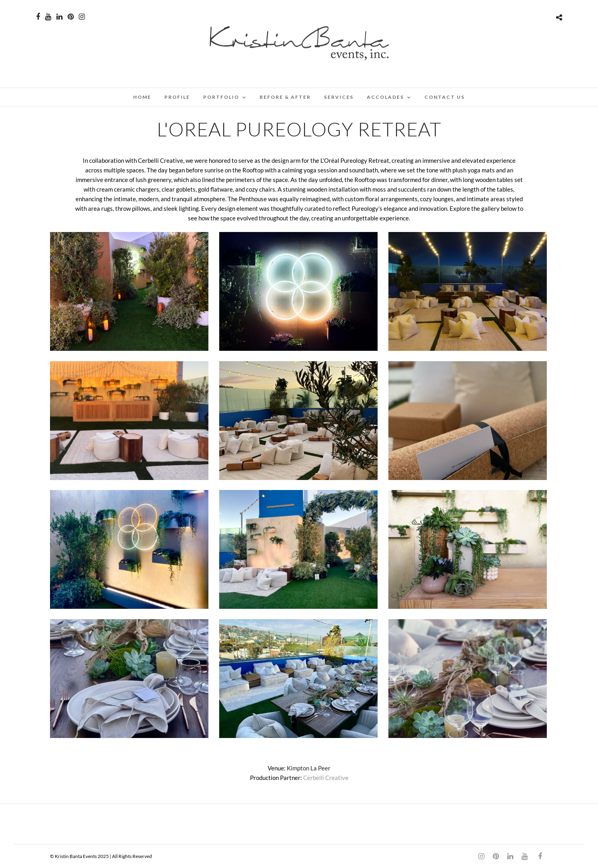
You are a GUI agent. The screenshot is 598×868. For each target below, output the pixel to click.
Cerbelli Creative (326, 778)
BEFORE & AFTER (285, 97)
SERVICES (339, 97)
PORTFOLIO (221, 97)
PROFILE (177, 97)
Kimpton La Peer (309, 768)
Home (142, 97)
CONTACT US (445, 97)
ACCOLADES (385, 97)
